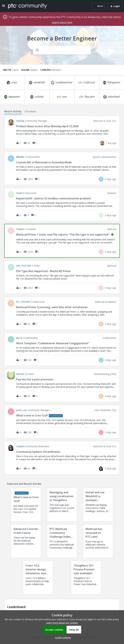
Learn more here (62, 22)
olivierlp (20, 121)
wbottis (20, 157)
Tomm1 (20, 229)
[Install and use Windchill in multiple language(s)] (98, 505)
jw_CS (19, 338)
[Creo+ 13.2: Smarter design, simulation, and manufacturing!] (38, 578)
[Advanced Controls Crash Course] (26, 541)
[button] (62, 637)
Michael (20, 374)
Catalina (20, 446)
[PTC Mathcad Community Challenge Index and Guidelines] (62, 541)
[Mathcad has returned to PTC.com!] (98, 541)
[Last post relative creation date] (111, 143)
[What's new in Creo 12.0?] (26, 505)
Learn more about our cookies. (62, 623)
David (19, 193)
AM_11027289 (24, 266)
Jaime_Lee (21, 410)
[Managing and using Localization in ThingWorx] (62, 505)
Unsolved (30, 111)
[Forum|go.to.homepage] (27, 6)
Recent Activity (13, 111)
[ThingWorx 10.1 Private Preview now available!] (86, 578)
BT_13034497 (23, 302)
